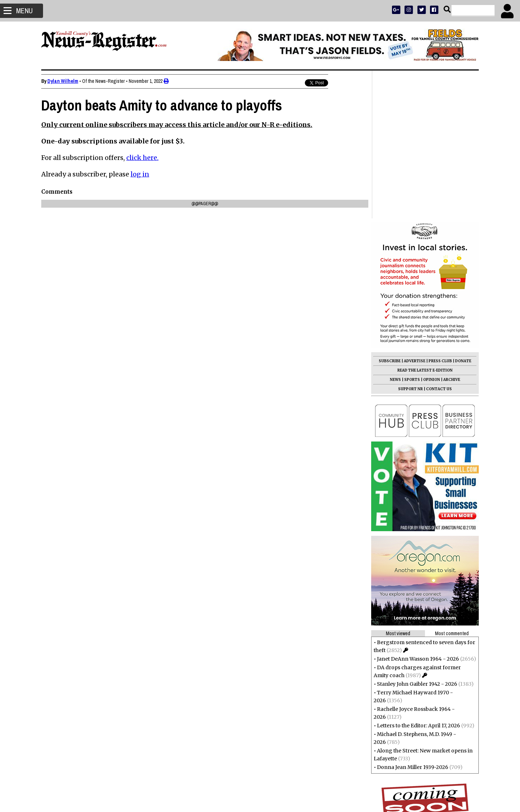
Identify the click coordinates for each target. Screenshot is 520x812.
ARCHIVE (452, 232)
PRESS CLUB (440, 213)
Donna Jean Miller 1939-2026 (413, 619)
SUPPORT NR (410, 241)
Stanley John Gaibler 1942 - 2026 (417, 536)
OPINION (432, 232)
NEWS (395, 232)
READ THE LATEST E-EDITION (425, 223)
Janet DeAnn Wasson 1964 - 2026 (418, 511)
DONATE (463, 213)
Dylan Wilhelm (63, 81)
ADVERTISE (415, 213)
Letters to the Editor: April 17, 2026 (419, 578)
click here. (142, 158)
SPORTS (412, 232)
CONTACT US (439, 241)
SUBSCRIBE (390, 213)
